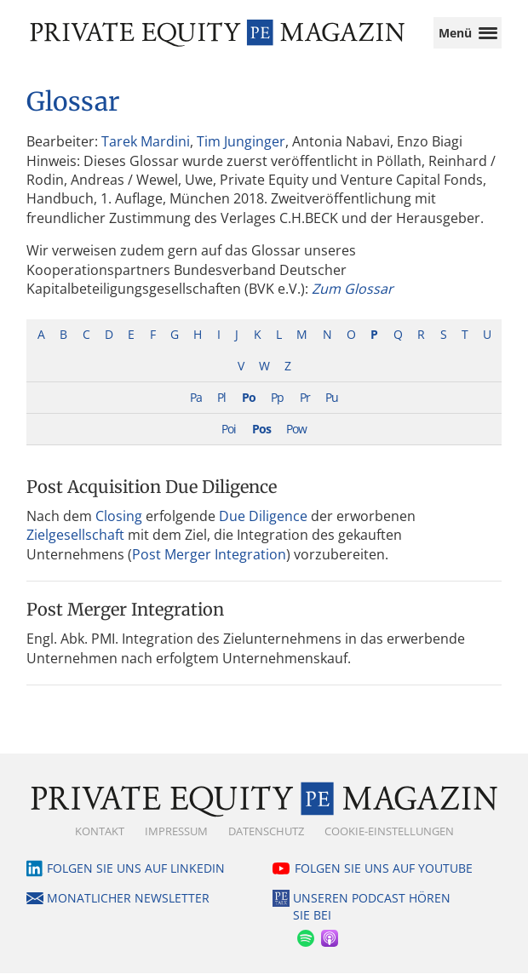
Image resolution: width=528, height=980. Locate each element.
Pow (296, 436)
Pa (196, 404)
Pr (305, 404)
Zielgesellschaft (75, 542)
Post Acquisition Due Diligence (152, 493)
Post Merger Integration (209, 561)
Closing (119, 523)
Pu (332, 404)
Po (249, 404)
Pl (221, 404)
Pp (277, 404)
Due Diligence (263, 523)
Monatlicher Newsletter (128, 905)
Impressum (176, 838)
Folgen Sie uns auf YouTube (384, 875)
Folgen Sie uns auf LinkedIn (136, 875)
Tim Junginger (241, 148)
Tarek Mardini (146, 148)
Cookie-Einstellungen (389, 838)
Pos (261, 436)
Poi (229, 436)
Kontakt (100, 838)
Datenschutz (266, 838)
